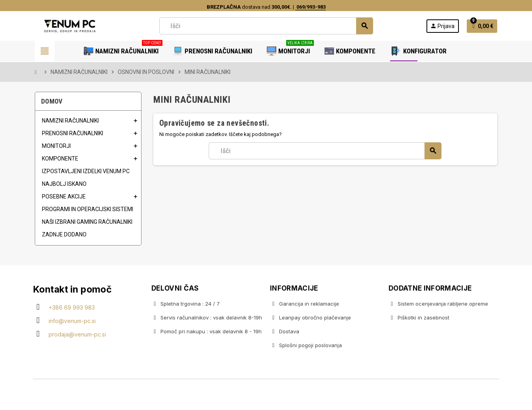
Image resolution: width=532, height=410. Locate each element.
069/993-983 (310, 7)
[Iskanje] (266, 26)
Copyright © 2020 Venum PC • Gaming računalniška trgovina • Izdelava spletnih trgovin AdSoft (266, 395)
